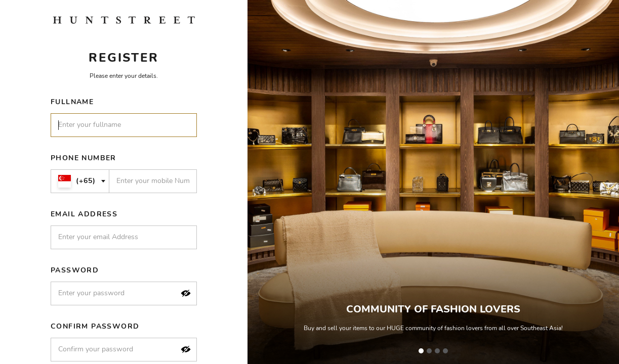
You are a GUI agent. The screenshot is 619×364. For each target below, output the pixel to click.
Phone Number (84, 158)
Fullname (72, 102)
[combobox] (80, 181)
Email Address (84, 214)
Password (75, 270)
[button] (186, 293)
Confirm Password (95, 326)
